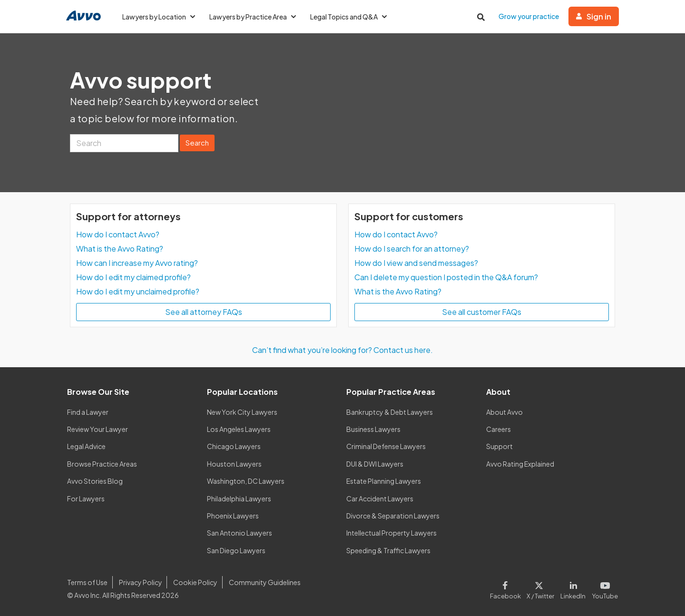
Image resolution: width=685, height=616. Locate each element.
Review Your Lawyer (98, 429)
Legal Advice (86, 446)
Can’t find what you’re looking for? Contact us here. (342, 350)
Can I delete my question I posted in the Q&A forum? (446, 277)
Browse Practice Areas (102, 464)
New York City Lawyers (242, 412)
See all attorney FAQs (204, 312)
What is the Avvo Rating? (120, 249)
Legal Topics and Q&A (348, 17)
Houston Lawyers (234, 464)
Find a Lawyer (88, 412)
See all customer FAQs (482, 312)
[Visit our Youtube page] (603, 588)
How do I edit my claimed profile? (133, 277)
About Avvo (504, 412)
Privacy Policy (141, 582)
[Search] (124, 143)
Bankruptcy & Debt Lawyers (390, 412)
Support (499, 446)
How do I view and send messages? (416, 263)
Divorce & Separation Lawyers (393, 516)
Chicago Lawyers (234, 446)
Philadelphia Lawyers (239, 499)
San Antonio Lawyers (240, 533)
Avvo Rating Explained (520, 464)
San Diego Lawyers (236, 550)
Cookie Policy (195, 582)
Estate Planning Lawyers (384, 481)
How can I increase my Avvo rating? (137, 263)
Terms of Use (87, 582)
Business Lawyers (373, 429)
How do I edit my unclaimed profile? (138, 291)
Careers (499, 429)
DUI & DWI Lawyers (375, 464)
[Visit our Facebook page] (507, 588)
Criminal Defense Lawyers (386, 446)
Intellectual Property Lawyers (391, 533)
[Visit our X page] (541, 588)
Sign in (594, 16)
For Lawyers (86, 499)
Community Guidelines (265, 582)
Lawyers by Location (159, 17)
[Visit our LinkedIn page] (573, 588)
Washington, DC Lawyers (246, 481)
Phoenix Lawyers (233, 516)
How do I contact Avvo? (118, 234)
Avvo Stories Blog (95, 481)
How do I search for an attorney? (412, 249)
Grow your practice (529, 16)
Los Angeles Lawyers (239, 429)
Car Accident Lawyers (380, 499)
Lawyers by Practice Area (253, 17)
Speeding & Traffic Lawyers (388, 550)
